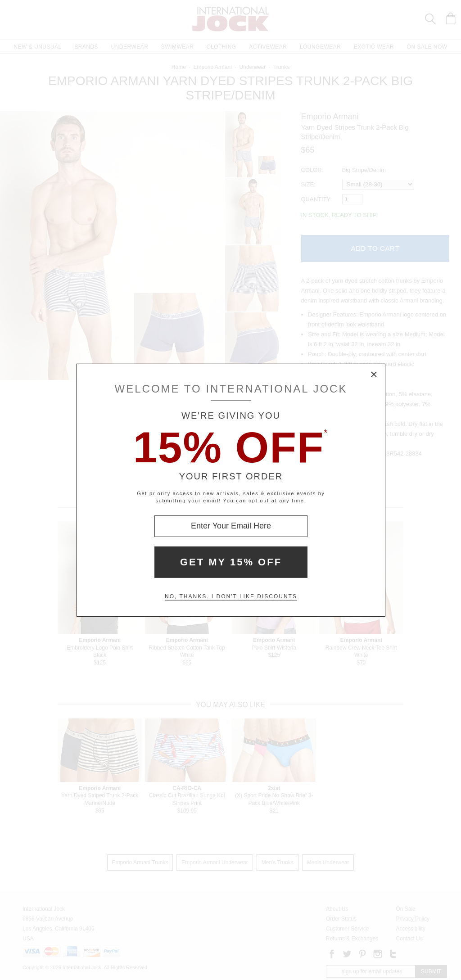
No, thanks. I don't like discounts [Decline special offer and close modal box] (231, 596)
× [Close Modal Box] (374, 375)
